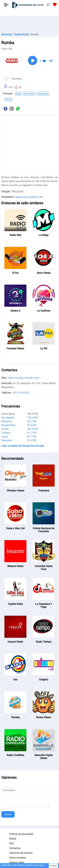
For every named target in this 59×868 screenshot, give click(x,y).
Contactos (15, 848)
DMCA (13, 839)
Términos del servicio (21, 853)
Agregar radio (17, 862)
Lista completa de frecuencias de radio (23, 446)
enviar (8, 814)
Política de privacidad (21, 834)
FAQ (11, 844)
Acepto (53, 866)
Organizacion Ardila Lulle (29, 197)
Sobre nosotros (18, 858)
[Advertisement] (29, 24)
